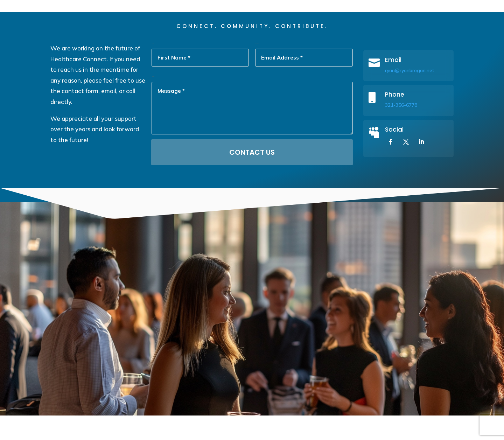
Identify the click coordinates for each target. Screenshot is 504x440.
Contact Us (252, 177)
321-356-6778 (401, 130)
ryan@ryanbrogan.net (410, 95)
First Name (153, 68)
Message (153, 101)
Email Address (257, 68)
